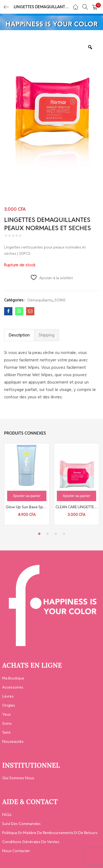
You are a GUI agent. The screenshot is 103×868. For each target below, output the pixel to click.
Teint (6, 732)
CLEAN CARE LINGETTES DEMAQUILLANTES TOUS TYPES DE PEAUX (76, 507)
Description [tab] (19, 335)
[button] (95, 7)
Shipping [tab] (47, 335)
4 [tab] (64, 534)
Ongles (9, 705)
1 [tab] (39, 534)
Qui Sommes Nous (18, 778)
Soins (7, 723)
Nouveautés (13, 741)
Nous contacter (16, 851)
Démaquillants (40, 300)
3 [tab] (56, 534)
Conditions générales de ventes (31, 842)
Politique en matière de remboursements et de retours (50, 833)
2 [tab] (48, 534)
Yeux (6, 714)
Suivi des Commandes (21, 824)
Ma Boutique (13, 678)
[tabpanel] (27, 484)
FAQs (7, 815)
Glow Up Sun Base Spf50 (27, 507)
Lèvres (8, 696)
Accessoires (13, 687)
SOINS (60, 300)
